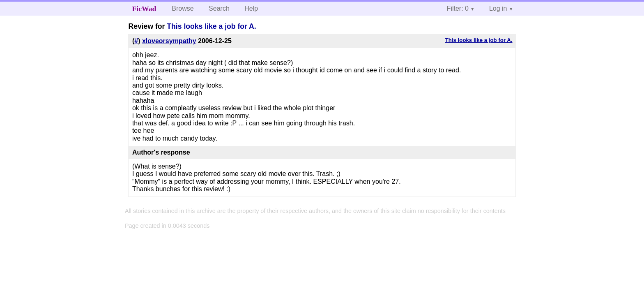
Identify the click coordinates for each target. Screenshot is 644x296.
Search (219, 8)
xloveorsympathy (169, 41)
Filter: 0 (458, 8)
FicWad (144, 9)
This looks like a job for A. (211, 26)
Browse (183, 8)
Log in (498, 8)
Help (251, 8)
